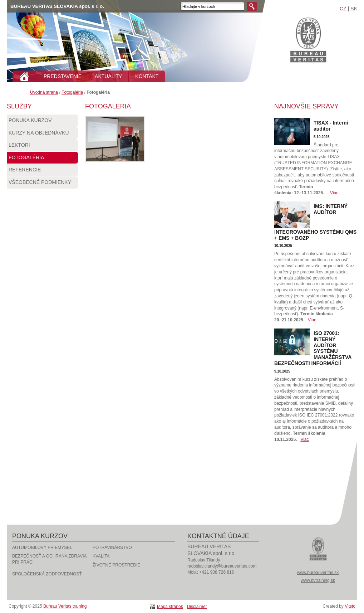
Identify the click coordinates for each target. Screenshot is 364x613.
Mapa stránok (170, 607)
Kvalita (101, 556)
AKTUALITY (108, 76)
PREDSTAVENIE (63, 76)
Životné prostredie (116, 565)
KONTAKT (147, 76)
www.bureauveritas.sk (318, 573)
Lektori (42, 147)
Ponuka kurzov (42, 122)
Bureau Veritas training (308, 40)
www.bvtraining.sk (318, 580)
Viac (334, 193)
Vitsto (350, 606)
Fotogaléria (72, 92)
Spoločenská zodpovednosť (47, 574)
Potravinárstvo (112, 548)
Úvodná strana (44, 92)
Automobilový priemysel (42, 548)
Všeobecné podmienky (42, 184)
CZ (343, 9)
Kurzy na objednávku (42, 135)
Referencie (42, 171)
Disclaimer (197, 607)
